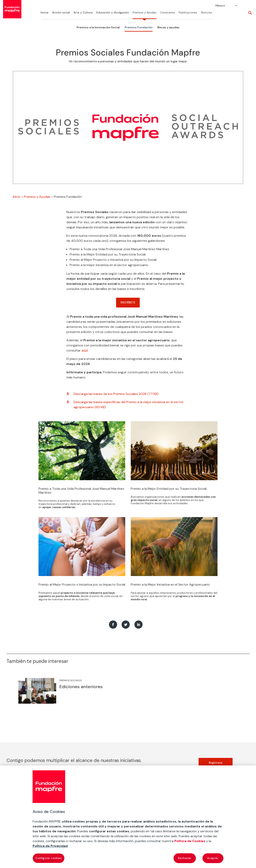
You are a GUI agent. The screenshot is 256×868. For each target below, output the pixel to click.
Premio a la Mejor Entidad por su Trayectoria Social (169, 489)
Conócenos (168, 13)
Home (44, 13)
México (220, 6)
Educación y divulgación (113, 13)
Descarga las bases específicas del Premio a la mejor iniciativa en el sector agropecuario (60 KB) (129, 405)
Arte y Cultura (83, 13)
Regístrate (216, 763)
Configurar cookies (49, 858)
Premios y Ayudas (144, 13)
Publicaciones (188, 13)
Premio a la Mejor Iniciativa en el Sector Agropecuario (170, 584)
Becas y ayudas (168, 27)
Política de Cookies (190, 841)
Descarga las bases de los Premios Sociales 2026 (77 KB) (116, 394)
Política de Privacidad (50, 846)
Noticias (206, 13)
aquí (85, 350)
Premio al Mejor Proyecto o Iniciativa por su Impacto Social (82, 584)
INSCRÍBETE (128, 302)
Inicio (17, 197)
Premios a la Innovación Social (98, 27)
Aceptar (213, 858)
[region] (128, 817)
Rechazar (185, 858)
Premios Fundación (139, 27)
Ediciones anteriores (81, 687)
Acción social (61, 13)
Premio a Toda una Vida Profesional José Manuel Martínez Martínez (81, 491)
